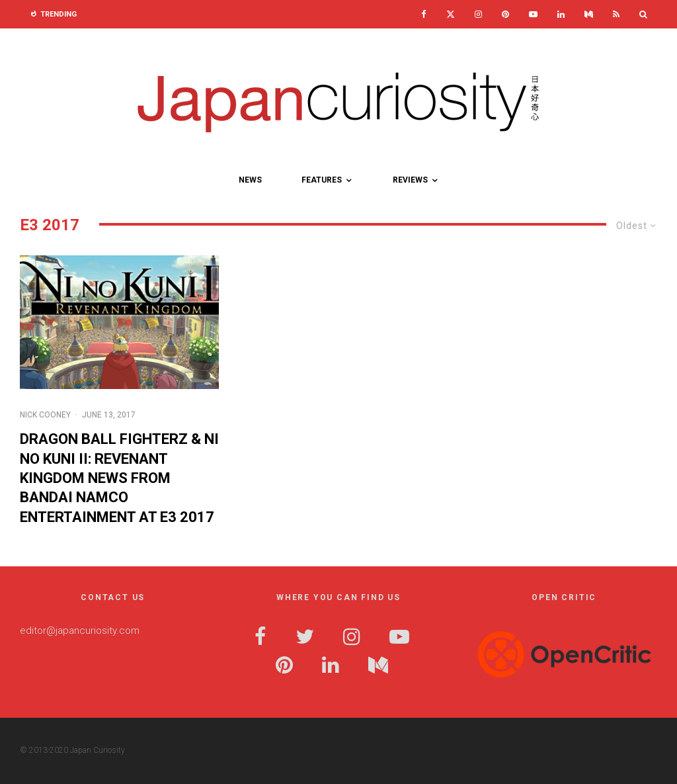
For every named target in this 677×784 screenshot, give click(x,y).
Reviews (410, 180)
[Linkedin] (561, 14)
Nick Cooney (45, 415)
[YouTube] (533, 14)
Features (322, 180)
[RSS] (616, 14)
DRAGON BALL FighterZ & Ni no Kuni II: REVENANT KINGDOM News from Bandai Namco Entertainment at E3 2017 (119, 478)
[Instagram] (478, 14)
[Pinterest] (505, 14)
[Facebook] (424, 14)
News (250, 180)
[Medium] (589, 14)
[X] (451, 14)
